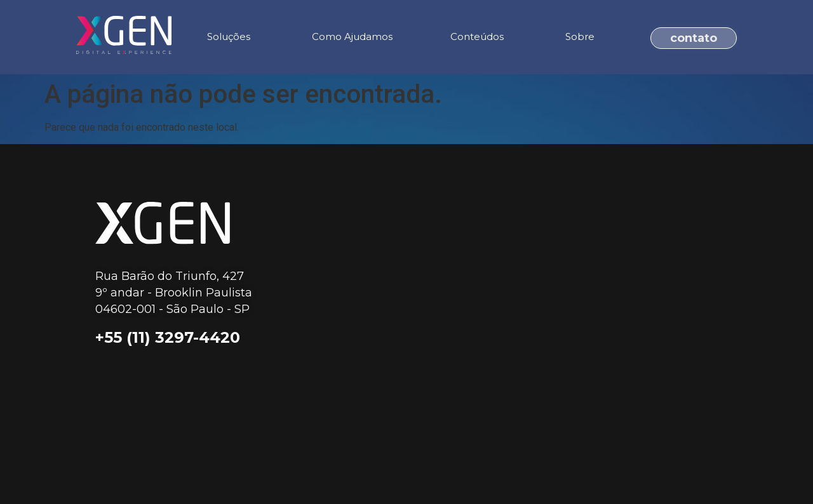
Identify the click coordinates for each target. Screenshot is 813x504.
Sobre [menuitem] (580, 36)
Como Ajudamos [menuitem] (352, 36)
